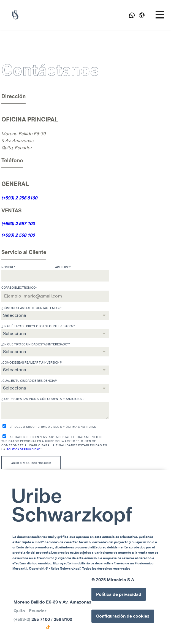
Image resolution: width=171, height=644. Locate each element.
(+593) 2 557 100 (18, 224)
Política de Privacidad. (24, 449)
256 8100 (63, 619)
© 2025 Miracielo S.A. (113, 580)
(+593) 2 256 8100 (19, 198)
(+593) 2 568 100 (18, 235)
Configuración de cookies (123, 616)
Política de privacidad (119, 594)
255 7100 (41, 619)
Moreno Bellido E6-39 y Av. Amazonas (52, 602)
